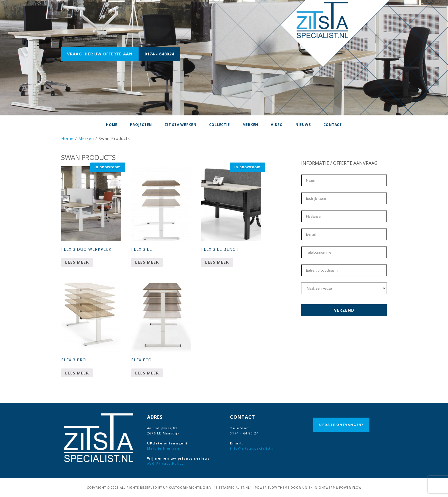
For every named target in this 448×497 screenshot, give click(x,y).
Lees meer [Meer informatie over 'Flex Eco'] (147, 373)
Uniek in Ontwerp (319, 488)
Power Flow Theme (272, 488)
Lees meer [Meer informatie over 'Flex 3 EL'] (147, 262)
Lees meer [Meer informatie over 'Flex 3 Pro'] (77, 373)
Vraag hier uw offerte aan (100, 54)
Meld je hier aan (163, 448)
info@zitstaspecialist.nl (253, 448)
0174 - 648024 (159, 54)
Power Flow (350, 488)
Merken (86, 138)
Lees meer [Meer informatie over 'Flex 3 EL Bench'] (217, 262)
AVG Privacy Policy (166, 463)
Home (67, 138)
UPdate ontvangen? (341, 425)
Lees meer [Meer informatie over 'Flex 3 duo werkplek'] (77, 262)
